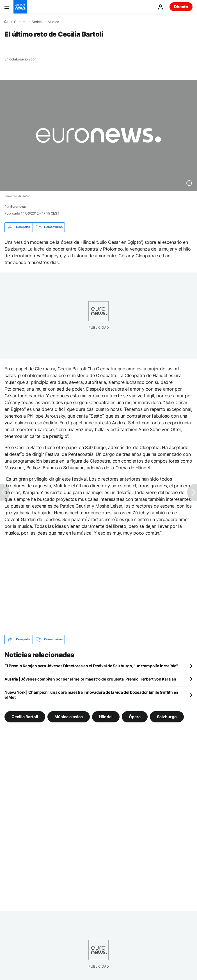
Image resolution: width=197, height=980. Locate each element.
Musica (53, 22)
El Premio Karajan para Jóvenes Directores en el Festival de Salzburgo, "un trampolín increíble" (91, 666)
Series (37, 22)
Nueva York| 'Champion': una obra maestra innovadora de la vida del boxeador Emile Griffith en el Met (91, 695)
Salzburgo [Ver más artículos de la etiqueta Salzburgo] (167, 716)
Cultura (20, 22)
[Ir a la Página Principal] (20, 7)
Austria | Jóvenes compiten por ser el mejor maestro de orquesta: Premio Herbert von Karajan (90, 679)
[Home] (6, 22)
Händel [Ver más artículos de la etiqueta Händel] (106, 716)
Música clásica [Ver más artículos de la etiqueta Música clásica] (69, 716)
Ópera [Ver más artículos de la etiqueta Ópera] (135, 716)
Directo (181, 7)
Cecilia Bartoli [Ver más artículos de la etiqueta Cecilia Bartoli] (25, 716)
